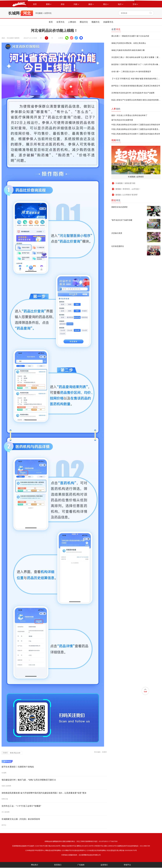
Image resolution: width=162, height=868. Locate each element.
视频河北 (96, 22)
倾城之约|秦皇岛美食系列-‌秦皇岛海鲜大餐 (128, 50)
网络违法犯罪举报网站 (53, 850)
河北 (116, 140)
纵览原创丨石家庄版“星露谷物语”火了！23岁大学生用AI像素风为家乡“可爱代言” (136, 64)
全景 (116, 29)
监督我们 (104, 865)
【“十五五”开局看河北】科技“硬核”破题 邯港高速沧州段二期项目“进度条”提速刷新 (136, 79)
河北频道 (39, 13)
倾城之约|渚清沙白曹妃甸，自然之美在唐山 (129, 43)
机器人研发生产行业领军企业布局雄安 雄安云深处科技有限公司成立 (136, 100)
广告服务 (81, 865)
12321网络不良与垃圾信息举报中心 (74, 850)
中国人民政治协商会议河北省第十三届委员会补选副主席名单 (136, 134)
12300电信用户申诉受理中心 (35, 850)
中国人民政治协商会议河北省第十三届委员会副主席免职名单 (136, 125)
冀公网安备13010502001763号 (127, 850)
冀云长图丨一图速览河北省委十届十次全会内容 (130, 36)
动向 (116, 109)
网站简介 (35, 865)
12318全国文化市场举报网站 (96, 850)
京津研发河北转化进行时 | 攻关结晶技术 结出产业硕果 (133, 93)
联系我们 (58, 865)
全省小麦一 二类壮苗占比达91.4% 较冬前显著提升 (131, 72)
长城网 (14, 13)
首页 (51, 22)
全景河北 (48, 13)
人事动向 (72, 22)
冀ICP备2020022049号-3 (53, 846)
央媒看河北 (108, 22)
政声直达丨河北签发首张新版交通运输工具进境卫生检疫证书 (136, 86)
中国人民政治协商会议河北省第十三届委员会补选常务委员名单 (136, 129)
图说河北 (84, 22)
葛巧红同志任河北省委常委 (122, 120)
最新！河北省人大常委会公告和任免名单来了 (129, 115)
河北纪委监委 (111, 850)
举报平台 (127, 865)
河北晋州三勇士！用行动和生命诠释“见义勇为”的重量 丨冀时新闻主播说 (136, 57)
